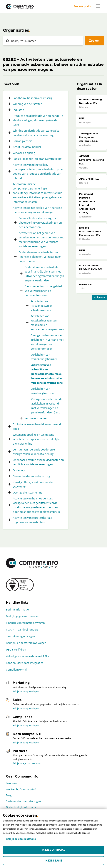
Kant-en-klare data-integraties (25, 663)
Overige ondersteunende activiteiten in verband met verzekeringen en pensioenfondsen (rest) (47, 406)
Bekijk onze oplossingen (26, 691)
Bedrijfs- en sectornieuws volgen (26, 643)
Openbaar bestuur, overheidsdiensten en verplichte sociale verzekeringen (38, 462)
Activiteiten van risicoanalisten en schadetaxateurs (42, 306)
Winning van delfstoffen (27, 104)
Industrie (18, 110)
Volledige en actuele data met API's (27, 656)
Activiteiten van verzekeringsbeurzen (44, 357)
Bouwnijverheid (23, 141)
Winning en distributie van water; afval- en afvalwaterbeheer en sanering (37, 133)
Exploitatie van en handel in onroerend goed (37, 426)
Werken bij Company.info (22, 789)
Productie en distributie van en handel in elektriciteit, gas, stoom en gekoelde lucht (38, 120)
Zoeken (94, 41)
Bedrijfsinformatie (17, 609)
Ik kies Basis (54, 861)
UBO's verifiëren (16, 649)
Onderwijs (19, 470)
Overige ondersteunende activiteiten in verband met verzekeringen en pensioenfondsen (47, 342)
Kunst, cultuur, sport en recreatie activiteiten (33, 484)
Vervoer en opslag (24, 153)
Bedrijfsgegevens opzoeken (23, 616)
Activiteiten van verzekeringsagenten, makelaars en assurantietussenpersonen (47, 323)
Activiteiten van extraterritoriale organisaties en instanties (32, 520)
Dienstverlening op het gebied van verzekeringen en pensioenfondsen (43, 291)
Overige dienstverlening (28, 492)
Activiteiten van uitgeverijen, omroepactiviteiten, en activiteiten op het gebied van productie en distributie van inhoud (38, 171)
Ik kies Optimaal (53, 850)
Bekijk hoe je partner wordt (27, 763)
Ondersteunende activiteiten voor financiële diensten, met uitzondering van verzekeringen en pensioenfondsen (44, 274)
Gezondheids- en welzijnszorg (31, 476)
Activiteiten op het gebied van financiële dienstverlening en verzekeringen (37, 210)
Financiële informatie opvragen (25, 623)
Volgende (100, 297)
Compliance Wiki (16, 669)
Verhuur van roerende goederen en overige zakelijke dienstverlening (35, 452)
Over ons (11, 783)
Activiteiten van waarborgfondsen (42, 391)
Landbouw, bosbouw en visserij (32, 98)
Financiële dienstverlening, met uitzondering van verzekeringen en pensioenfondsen (40, 222)
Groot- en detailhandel (27, 147)
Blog (9, 795)
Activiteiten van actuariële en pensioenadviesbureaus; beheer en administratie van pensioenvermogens (47, 374)
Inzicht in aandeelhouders (22, 629)
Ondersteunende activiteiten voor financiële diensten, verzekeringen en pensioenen (40, 257)
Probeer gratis (82, 6)
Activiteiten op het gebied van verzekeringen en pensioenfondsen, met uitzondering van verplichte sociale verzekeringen (41, 240)
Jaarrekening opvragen (20, 636)
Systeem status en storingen (23, 801)
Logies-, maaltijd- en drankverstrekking (37, 159)
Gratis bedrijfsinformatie (21, 807)
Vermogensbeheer (36, 418)
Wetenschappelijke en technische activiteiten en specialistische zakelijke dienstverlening (37, 439)
